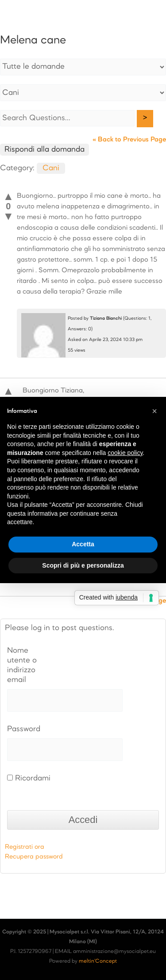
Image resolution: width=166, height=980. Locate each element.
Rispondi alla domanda (44, 150)
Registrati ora (25, 847)
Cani (51, 168)
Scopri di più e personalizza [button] (83, 565)
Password (24, 729)
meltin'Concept (98, 961)
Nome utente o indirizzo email (22, 665)
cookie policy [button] (125, 453)
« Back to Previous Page (129, 140)
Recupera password (34, 857)
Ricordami (29, 778)
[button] (154, 411)
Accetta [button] (83, 544)
